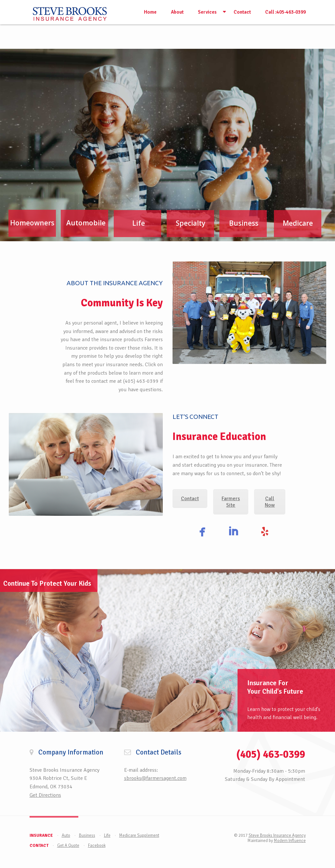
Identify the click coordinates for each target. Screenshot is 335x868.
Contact (242, 12)
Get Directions (45, 795)
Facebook (97, 846)
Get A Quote (68, 846)
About (177, 12)
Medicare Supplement (139, 835)
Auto (66, 835)
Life (107, 835)
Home (150, 12)
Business (87, 835)
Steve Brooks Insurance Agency (277, 835)
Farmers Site (231, 502)
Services (207, 12)
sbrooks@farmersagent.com (155, 778)
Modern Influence (290, 841)
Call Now (270, 502)
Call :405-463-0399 (285, 12)
